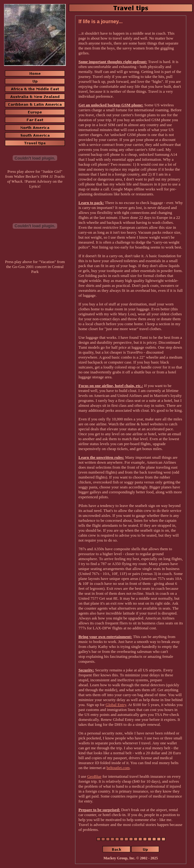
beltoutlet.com (118, 768)
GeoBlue (94, 776)
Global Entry (116, 705)
